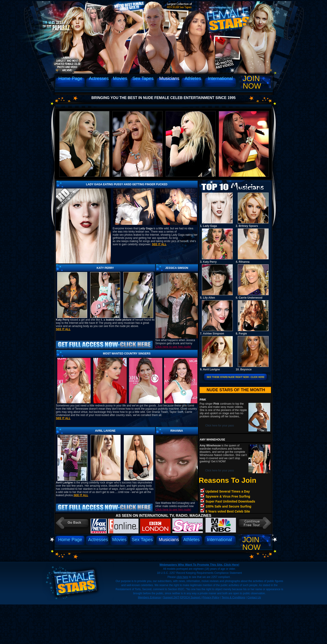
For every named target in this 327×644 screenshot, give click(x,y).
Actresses (99, 78)
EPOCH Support (191, 597)
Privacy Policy (211, 597)
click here (182, 577)
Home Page (70, 78)
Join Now (252, 82)
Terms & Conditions (233, 597)
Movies (120, 78)
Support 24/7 (171, 597)
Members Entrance (149, 597)
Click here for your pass (220, 426)
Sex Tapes (143, 78)
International (220, 78)
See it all (159, 244)
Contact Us (254, 597)
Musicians (169, 78)
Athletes (193, 78)
